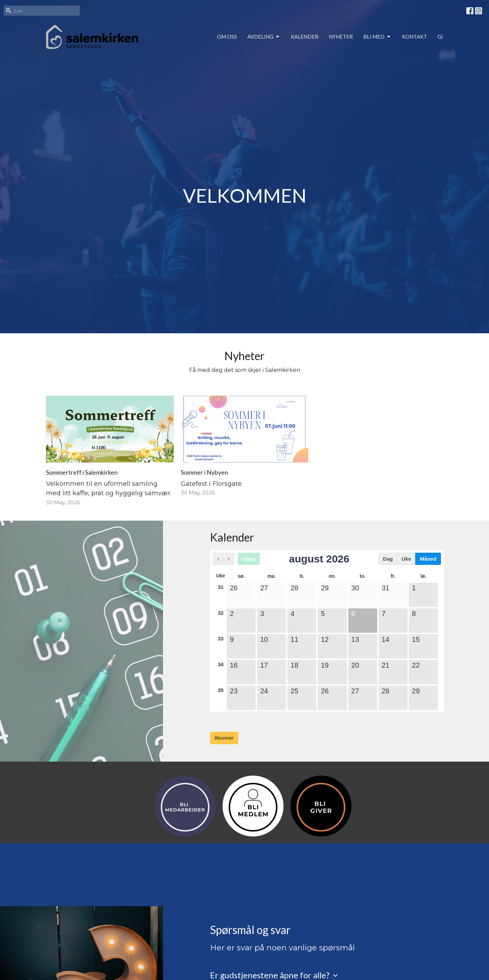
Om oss (227, 37)
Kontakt (414, 37)
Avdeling (264, 37)
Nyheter (341, 37)
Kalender (305, 37)
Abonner (224, 738)
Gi (440, 37)
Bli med (377, 37)
